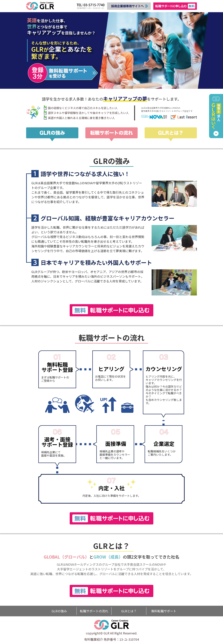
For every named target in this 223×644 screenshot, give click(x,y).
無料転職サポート (164, 611)
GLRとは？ (129, 611)
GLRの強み (59, 611)
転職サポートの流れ (94, 611)
